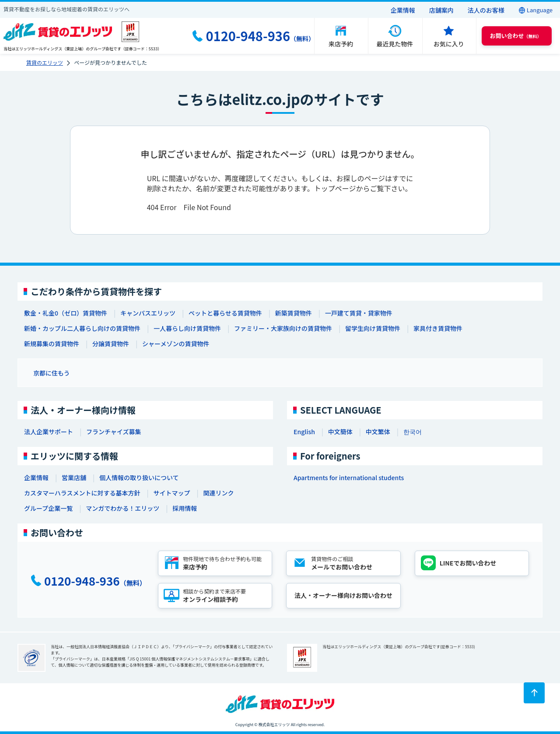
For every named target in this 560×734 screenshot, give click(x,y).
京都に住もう (52, 373)
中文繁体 (378, 432)
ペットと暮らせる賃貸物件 (225, 313)
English (304, 432)
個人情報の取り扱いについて (139, 478)
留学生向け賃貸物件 (373, 328)
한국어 (413, 432)
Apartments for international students (349, 478)
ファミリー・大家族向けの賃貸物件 (283, 328)
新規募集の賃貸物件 (52, 344)
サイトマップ (171, 493)
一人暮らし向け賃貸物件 (187, 328)
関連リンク (218, 493)
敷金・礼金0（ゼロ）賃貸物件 (66, 313)
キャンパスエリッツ (148, 313)
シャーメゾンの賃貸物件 (176, 344)
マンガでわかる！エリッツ (122, 508)
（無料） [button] (516, 36)
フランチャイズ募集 (114, 432)
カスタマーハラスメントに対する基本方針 (82, 493)
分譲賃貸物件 (111, 344)
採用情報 (185, 508)
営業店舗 (74, 478)
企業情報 (403, 10)
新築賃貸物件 (294, 313)
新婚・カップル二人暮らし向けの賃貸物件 (82, 328)
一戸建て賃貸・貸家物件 (359, 313)
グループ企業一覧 (48, 508)
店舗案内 (441, 10)
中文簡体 (340, 432)
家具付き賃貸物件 (438, 328)
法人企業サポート (49, 432)
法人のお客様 (486, 10)
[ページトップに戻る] (534, 693)
